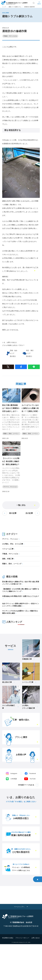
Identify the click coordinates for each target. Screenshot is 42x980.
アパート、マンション (10, 539)
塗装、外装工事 (8, 559)
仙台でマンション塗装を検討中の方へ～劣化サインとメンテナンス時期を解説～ (21, 605)
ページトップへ (19, 907)
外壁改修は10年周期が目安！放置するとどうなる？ (21, 596)
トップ (4, 7)
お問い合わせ (36, 938)
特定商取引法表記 (8, 938)
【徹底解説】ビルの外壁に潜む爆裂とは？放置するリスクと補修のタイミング (21, 590)
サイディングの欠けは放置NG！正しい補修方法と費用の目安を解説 (20, 612)
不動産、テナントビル (10, 554)
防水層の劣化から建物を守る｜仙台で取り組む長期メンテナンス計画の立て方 (21, 583)
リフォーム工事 (8, 549)
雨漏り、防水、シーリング (12, 564)
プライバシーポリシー (22, 938)
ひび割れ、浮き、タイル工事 (13, 544)
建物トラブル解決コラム (15, 7)
